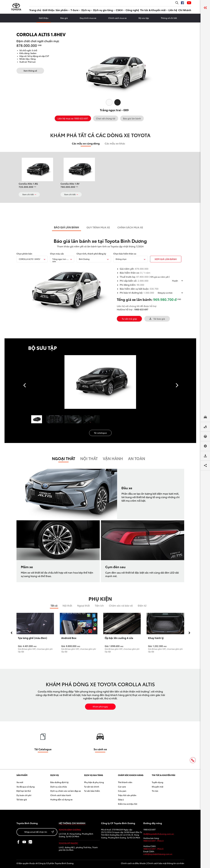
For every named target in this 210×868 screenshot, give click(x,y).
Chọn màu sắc (57, 254)
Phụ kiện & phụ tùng (94, 782)
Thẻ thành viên (125, 782)
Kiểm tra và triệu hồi (128, 804)
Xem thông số (30, 71)
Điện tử (142, 605)
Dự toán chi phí (24, 795)
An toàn (137, 458)
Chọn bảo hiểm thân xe (125, 254)
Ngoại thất (64, 458)
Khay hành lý (156, 638)
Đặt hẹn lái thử (24, 791)
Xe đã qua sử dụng (26, 787)
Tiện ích (99, 605)
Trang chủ (35, 10)
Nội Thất (89, 458)
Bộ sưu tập (144, 18)
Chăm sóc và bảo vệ (121, 605)
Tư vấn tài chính (92, 787)
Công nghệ (132, 10)
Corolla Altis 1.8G (28, 183)
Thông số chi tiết (169, 18)
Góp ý (121, 799)
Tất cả (54, 605)
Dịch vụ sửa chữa (59, 787)
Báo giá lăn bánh (132, 118)
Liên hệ (173, 10)
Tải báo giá (157, 319)
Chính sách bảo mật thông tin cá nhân (166, 863)
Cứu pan (122, 791)
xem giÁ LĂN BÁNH (166, 259)
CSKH (119, 10)
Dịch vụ (86, 10)
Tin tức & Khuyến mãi (153, 10)
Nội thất (67, 605)
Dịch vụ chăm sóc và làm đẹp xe (66, 791)
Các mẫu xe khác (115, 143)
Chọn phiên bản (24, 254)
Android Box (69, 638)
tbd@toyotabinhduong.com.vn (159, 834)
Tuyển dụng (157, 782)
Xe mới (20, 782)
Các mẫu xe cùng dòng (86, 143)
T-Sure (75, 10)
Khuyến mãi (158, 787)
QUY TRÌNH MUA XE (98, 227)
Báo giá (64, 18)
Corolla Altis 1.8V (70, 183)
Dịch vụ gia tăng (103, 10)
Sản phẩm (62, 10)
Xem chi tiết (29, 194)
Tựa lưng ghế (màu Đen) (33, 638)
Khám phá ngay (100, 706)
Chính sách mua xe (117, 18)
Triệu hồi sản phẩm (127, 795)
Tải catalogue (100, 433)
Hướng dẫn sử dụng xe (61, 799)
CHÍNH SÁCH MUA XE (130, 227)
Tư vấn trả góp (129, 319)
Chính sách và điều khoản (133, 863)
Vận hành (113, 458)
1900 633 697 (141, 309)
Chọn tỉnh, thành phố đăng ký (91, 254)
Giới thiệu (48, 10)
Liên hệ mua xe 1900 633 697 (73, 118)
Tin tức (155, 791)
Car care (122, 787)
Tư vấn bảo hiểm (92, 791)
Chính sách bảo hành (61, 795)
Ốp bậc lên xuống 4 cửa (119, 638)
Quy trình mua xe (88, 18)
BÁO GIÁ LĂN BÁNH (66, 227)
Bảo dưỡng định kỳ (59, 782)
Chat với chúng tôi (106, 118)
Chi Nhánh (185, 10)
